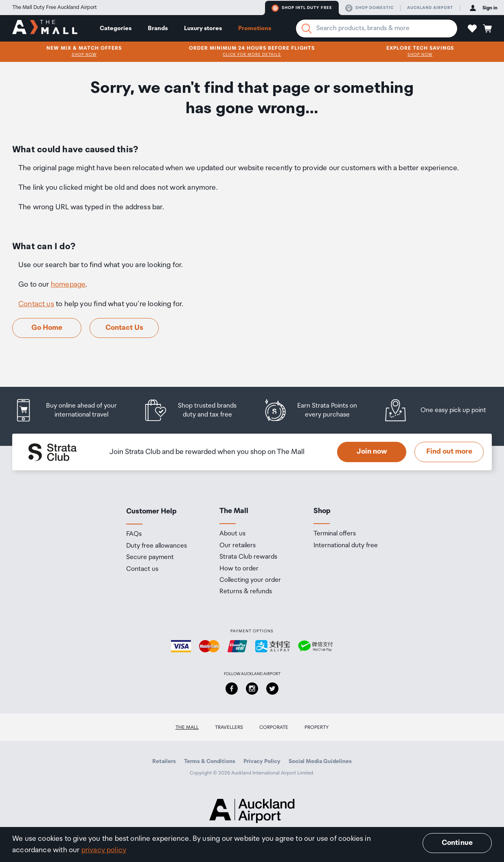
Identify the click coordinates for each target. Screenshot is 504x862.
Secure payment (150, 557)
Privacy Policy (262, 761)
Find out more (449, 452)
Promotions (255, 28)
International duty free (346, 546)
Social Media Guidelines (320, 761)
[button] (472, 29)
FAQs (134, 534)
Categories (116, 28)
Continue (457, 843)
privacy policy (104, 850)
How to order (239, 569)
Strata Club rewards (248, 557)
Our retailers (238, 546)
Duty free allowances (157, 546)
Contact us (36, 304)
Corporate (274, 727)
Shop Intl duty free (302, 8)
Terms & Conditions (210, 761)
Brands (158, 28)
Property (317, 727)
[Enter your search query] (377, 29)
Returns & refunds (246, 592)
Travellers (229, 727)
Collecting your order (250, 580)
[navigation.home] (45, 28)
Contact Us (124, 328)
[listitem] (72, 410)
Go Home (47, 328)
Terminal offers (335, 534)
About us (232, 534)
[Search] (307, 29)
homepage (68, 285)
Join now (372, 452)
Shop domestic (369, 8)
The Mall (187, 727)
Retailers (164, 761)
